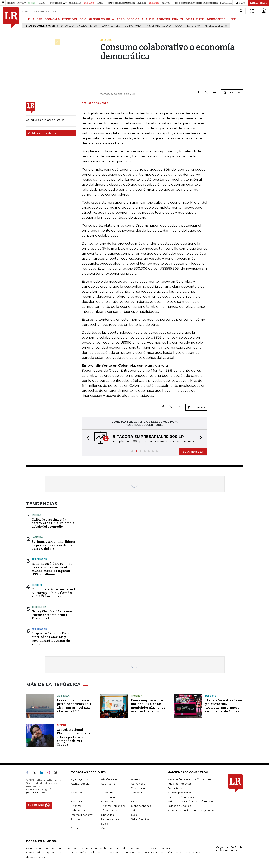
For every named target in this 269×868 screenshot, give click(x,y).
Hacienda (37, 537)
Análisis (135, 779)
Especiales (107, 801)
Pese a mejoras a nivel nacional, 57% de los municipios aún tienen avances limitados (148, 706)
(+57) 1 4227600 (36, 793)
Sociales (76, 828)
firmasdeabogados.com (130, 848)
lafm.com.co (174, 852)
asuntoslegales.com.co (40, 848)
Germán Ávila (133, 26)
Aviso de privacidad (179, 793)
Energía (36, 515)
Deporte (37, 585)
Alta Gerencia (109, 779)
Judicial (62, 725)
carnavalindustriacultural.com (82, 852)
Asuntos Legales (81, 784)
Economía (137, 793)
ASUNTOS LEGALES (170, 19)
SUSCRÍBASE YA (193, 452)
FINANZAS (35, 19)
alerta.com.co (194, 852)
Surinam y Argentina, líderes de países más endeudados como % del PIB (54, 545)
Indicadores (78, 810)
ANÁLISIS (148, 19)
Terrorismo (193, 26)
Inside (135, 810)
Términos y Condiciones (182, 797)
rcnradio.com (132, 852)
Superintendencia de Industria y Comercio (193, 810)
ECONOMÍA (52, 19)
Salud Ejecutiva (140, 819)
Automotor (39, 559)
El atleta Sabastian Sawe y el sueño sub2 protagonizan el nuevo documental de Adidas (223, 706)
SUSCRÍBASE (259, 3)
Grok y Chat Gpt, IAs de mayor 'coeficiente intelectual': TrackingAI (54, 615)
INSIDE (232, 19)
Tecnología (39, 607)
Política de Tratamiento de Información (191, 801)
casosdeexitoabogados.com (44, 852)
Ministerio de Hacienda (158, 26)
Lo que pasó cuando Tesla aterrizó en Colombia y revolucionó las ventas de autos (51, 639)
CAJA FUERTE (195, 19)
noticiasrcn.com (153, 852)
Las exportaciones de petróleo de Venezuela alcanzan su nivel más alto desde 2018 (74, 706)
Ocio (134, 815)
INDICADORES (216, 19)
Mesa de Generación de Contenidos (189, 779)
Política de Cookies (179, 806)
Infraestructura (110, 810)
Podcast (76, 819)
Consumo (77, 793)
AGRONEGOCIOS (128, 19)
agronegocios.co (68, 848)
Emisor (94, 26)
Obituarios (107, 815)
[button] (87, 438)
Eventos (136, 801)
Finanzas (76, 806)
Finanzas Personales (113, 806)
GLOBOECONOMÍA (102, 19)
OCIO (83, 19)
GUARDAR (232, 93)
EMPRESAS (69, 19)
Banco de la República (74, 26)
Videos (105, 828)
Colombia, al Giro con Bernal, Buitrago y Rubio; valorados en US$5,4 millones (54, 593)
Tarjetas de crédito (215, 26)
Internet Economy (82, 815)
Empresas (77, 801)
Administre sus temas (42, 133)
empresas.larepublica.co (97, 848)
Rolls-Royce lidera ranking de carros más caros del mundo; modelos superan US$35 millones (52, 569)
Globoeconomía (141, 806)
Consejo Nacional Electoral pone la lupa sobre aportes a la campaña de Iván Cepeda (74, 737)
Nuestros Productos (179, 784)
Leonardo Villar (112, 26)
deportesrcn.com (37, 857)
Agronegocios (80, 779)
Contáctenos (175, 788)
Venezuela (63, 696)
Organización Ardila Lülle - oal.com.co (229, 849)
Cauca (179, 26)
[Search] (241, 11)
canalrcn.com (112, 852)
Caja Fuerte (108, 784)
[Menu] (25, 19)
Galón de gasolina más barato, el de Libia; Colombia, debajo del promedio (53, 523)
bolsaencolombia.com (162, 848)
